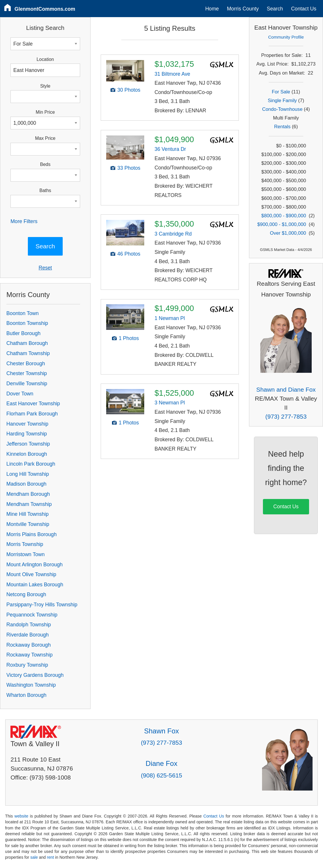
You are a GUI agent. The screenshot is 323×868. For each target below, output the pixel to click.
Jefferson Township (28, 444)
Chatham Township (28, 353)
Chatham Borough (27, 343)
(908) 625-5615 (161, 775)
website (21, 816)
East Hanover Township (33, 404)
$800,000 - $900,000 (284, 216)
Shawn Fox (161, 731)
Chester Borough (26, 364)
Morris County (243, 9)
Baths (45, 190)
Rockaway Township (29, 655)
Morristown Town (26, 554)
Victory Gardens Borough (35, 675)
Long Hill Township (28, 474)
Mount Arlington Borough (35, 565)
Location (45, 59)
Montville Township (28, 524)
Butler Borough (23, 333)
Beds (45, 164)
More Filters (24, 221)
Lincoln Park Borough (31, 464)
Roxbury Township (27, 665)
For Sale (281, 92)
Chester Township (27, 373)
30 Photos (129, 90)
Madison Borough (26, 484)
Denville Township (27, 384)
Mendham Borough (28, 494)
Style (45, 86)
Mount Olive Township (31, 574)
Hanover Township (27, 424)
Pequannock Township (32, 615)
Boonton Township (27, 323)
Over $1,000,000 (288, 233)
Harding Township (27, 434)
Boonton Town (22, 313)
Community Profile (286, 37)
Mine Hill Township (27, 514)
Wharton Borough (26, 695)
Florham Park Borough (32, 414)
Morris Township (25, 544)
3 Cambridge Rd (173, 234)
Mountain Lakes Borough (35, 585)
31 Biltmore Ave (172, 74)
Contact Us (304, 9)
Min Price (45, 112)
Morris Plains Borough (31, 534)
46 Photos (129, 254)
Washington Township (31, 685)
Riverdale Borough (28, 635)
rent (50, 857)
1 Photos (129, 338)
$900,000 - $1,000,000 (282, 224)
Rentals (283, 127)
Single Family (282, 101)
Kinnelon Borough (27, 454)
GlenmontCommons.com (45, 9)
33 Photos (129, 168)
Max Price (45, 138)
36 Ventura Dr (170, 149)
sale (34, 857)
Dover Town (20, 394)
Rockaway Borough (29, 645)
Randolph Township (29, 625)
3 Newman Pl (170, 403)
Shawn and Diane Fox (286, 389)
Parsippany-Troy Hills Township (42, 605)
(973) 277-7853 (286, 416)
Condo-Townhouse (282, 109)
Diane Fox (161, 763)
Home (212, 9)
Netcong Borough (26, 594)
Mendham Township (29, 504)
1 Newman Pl (170, 318)
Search (275, 9)
